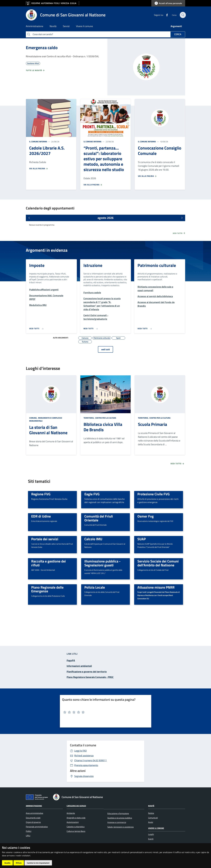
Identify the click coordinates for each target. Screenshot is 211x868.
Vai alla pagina (39, 169)
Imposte (37, 265)
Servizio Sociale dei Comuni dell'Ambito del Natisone (158, 563)
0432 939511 (90, 760)
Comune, (33, 418)
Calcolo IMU (93, 539)
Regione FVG (41, 494)
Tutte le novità (35, 70)
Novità (151, 806)
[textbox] (105, 712)
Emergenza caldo (42, 48)
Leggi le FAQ (80, 751)
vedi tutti (105, 349)
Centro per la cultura (105, 418)
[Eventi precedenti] (29, 218)
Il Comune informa (38, 142)
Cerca (178, 34)
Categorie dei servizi (76, 806)
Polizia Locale (95, 587)
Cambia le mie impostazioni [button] (38, 863)
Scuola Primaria (152, 424)
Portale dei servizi (45, 539)
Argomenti (176, 26)
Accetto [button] (7, 863)
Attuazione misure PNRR (156, 587)
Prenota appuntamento (86, 765)
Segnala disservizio (84, 776)
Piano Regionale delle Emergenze (47, 589)
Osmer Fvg (146, 516)
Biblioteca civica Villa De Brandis (103, 427)
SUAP (142, 539)
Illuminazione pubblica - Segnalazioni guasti (102, 563)
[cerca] (182, 15)
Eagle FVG (92, 494)
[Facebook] (165, 15)
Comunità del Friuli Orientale (99, 518)
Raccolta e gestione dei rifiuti (49, 563)
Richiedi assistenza (84, 756)
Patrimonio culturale (157, 265)
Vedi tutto (179, 233)
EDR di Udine (41, 516)
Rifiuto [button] (19, 863)
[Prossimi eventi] (182, 218)
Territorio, (89, 418)
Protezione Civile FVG (154, 494)
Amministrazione (34, 806)
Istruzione (93, 265)
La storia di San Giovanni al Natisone (48, 430)
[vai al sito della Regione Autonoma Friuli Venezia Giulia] (52, 3)
